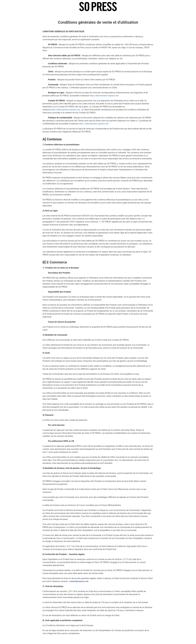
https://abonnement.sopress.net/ (104, 96)
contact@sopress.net (79, 581)
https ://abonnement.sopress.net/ (94, 124)
